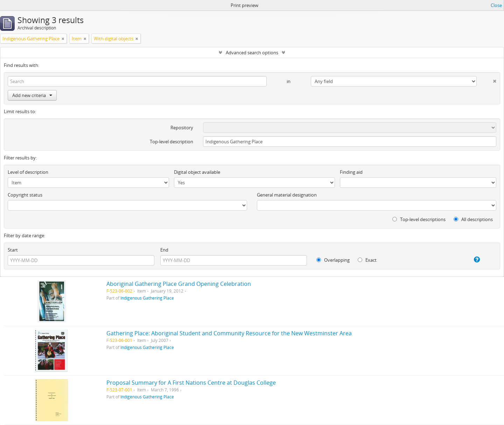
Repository (182, 128)
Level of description (28, 172)
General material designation (287, 195)
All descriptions (473, 219)
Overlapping (333, 260)
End (164, 250)
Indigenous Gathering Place (147, 298)
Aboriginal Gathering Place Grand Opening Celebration (179, 284)
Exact (367, 260)
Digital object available (197, 172)
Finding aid (351, 172)
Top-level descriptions (419, 219)
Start (13, 250)
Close (496, 5)
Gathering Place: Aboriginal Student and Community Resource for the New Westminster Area (229, 333)
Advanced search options (252, 53)
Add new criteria (32, 95)
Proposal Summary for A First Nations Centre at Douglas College (191, 383)
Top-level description (171, 142)
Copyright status (25, 195)
